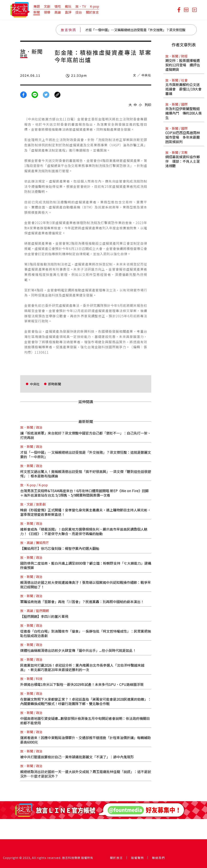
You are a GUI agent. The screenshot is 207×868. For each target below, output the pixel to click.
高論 (58, 12)
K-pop (95, 6)
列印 (148, 105)
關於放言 (92, 12)
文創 (47, 6)
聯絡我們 (158, 858)
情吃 (58, 6)
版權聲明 (137, 858)
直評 (68, 12)
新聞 (37, 12)
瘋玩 (68, 6)
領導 (47, 12)
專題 (37, 6)
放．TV (81, 6)
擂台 (79, 12)
